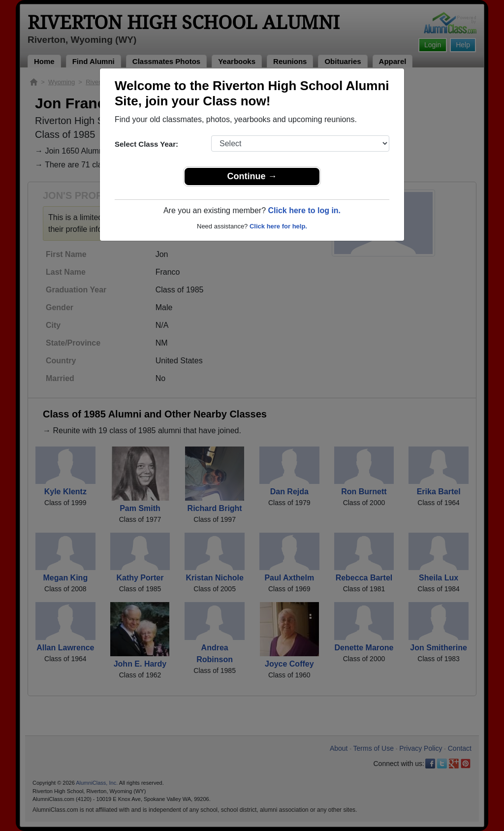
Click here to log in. (304, 210)
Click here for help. (278, 226)
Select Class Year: (146, 144)
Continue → (252, 176)
